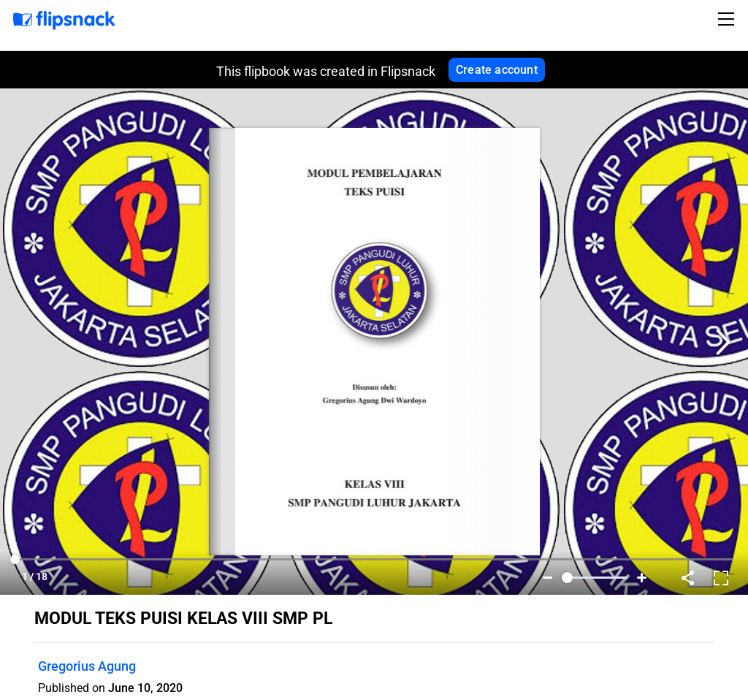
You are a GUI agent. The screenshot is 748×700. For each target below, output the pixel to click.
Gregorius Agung (87, 666)
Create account (497, 70)
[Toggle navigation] (728, 19)
